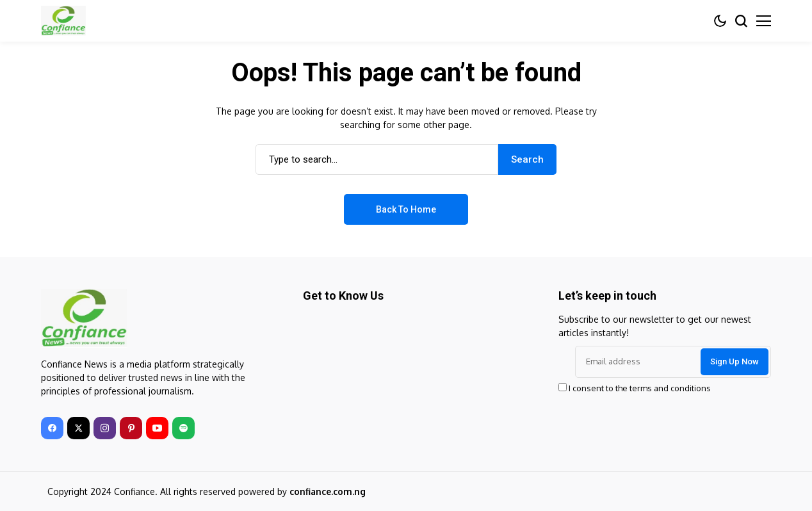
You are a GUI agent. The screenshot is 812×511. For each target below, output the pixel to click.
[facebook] (52, 428)
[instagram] (105, 428)
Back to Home (406, 209)
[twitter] (78, 428)
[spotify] (183, 428)
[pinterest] (131, 428)
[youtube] (157, 428)
